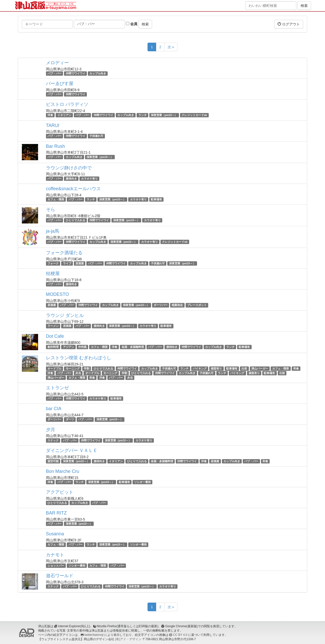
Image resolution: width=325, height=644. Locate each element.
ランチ (143, 115)
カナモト (55, 555)
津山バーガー (260, 368)
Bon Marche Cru (63, 471)
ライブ (67, 263)
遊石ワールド (60, 576)
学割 (87, 368)
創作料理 (53, 347)
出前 (244, 368)
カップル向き (98, 73)
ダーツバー (161, 305)
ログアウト (289, 24)
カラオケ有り (89, 179)
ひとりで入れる (76, 220)
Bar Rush (55, 146)
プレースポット (197, 305)
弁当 (78, 373)
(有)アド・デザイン (128, 639)
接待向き (71, 179)
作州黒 (82, 347)
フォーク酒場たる (64, 253)
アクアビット (60, 492)
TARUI (53, 125)
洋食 (50, 115)
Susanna (55, 534)
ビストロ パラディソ (67, 104)
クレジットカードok (194, 115)
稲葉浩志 (177, 305)
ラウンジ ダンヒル (65, 315)
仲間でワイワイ (76, 73)
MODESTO (58, 294)
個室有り (216, 368)
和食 (296, 368)
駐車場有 (156, 199)
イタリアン (64, 115)
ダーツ (70, 419)
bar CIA (54, 409)
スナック (53, 440)
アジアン (69, 347)
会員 (132, 24)
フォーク (53, 263)
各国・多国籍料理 (133, 347)
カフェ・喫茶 (56, 199)
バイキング (200, 368)
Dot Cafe (55, 336)
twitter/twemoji (94, 635)
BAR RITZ (56, 513)
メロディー (57, 63)
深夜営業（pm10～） (164, 115)
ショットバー (56, 566)
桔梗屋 (53, 273)
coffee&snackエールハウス (73, 189)
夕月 (51, 430)
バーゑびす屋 (60, 84)
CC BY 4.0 (180, 635)
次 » (171, 47)
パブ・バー (54, 73)
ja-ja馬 (53, 231)
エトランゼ (57, 388)
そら (51, 210)
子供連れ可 (96, 136)
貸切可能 (53, 461)
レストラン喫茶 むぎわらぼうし (79, 358)
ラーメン (53, 326)
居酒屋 (80, 263)
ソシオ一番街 (142, 482)
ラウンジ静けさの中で (69, 168)
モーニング (73, 368)
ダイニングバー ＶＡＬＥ (72, 450)
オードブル (54, 368)
